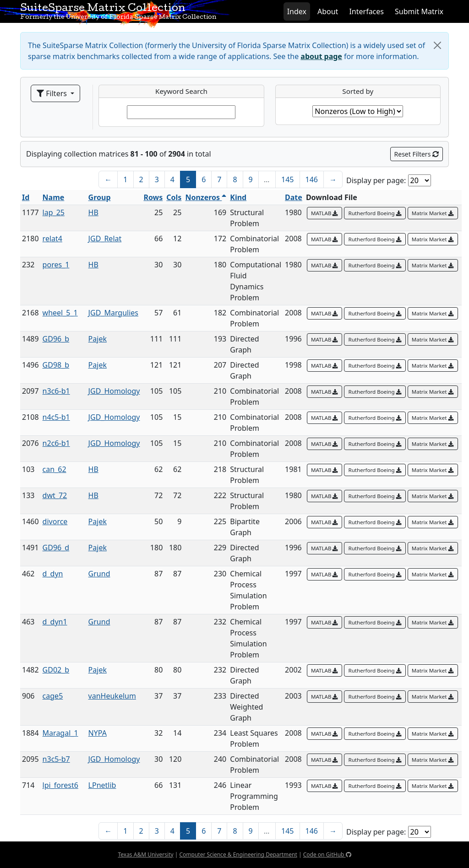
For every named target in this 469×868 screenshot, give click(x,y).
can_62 (55, 469)
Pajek (98, 339)
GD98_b (56, 365)
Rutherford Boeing (375, 213)
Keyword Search (181, 91)
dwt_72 (55, 495)
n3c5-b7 (56, 759)
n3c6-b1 (56, 391)
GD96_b (56, 339)
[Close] (437, 45)
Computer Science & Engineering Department (238, 854)
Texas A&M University (145, 854)
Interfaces (366, 11)
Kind (238, 197)
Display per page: (376, 180)
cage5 (53, 696)
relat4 (52, 239)
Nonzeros (206, 197)
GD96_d (56, 548)
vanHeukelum (112, 696)
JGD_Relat (105, 239)
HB (93, 212)
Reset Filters (417, 154)
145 (287, 179)
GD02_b (56, 670)
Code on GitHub (327, 854)
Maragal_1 (60, 733)
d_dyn (53, 574)
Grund (99, 574)
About (328, 11)
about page (321, 56)
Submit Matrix (419, 11)
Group (100, 197)
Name (54, 197)
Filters (53, 93)
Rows (153, 197)
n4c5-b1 (56, 417)
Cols (174, 197)
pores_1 (56, 265)
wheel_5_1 (60, 313)
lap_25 (54, 212)
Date (294, 197)
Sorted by (358, 91)
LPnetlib (102, 785)
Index (297, 11)
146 (312, 179)
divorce (55, 521)
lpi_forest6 (60, 785)
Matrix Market (433, 213)
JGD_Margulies (113, 313)
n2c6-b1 (56, 443)
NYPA (98, 733)
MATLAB (325, 213)
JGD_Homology (114, 391)
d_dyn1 (55, 622)
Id (26, 197)
